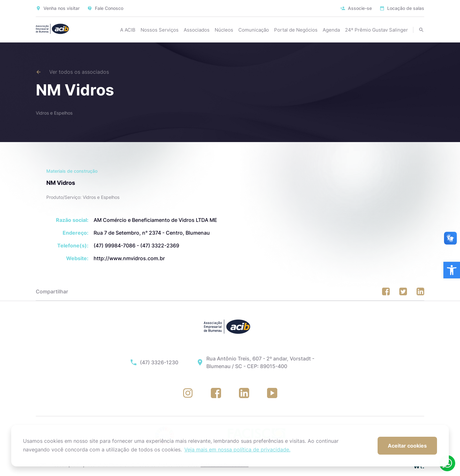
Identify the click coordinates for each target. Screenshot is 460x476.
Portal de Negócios (296, 30)
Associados (197, 30)
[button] (452, 270)
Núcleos (224, 30)
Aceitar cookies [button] (407, 446)
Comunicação (254, 30)
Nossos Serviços (160, 30)
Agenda (331, 30)
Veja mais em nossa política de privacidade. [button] (237, 450)
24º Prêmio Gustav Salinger (376, 30)
